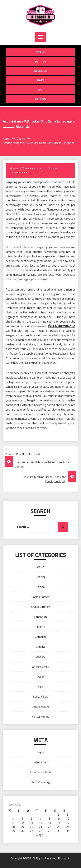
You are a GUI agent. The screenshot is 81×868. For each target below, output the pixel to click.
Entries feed (40, 762)
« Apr (39, 835)
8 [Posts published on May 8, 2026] (50, 819)
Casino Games (40, 597)
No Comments (21, 173)
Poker (40, 80)
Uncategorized (41, 707)
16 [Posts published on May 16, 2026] (59, 823)
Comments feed (40, 772)
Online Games (41, 667)
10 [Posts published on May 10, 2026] (68, 819)
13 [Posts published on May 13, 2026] (31, 823)
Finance (40, 627)
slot (41, 89)
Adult (41, 567)
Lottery (41, 99)
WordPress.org (40, 782)
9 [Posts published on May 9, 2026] (59, 819)
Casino (41, 52)
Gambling (41, 71)
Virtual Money (41, 717)
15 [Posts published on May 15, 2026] (50, 823)
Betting (41, 61)
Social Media (41, 697)
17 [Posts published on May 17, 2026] (68, 823)
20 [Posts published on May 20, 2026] (31, 827)
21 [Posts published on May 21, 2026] (40, 827)
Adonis (16, 169)
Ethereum (41, 617)
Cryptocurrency (40, 607)
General (41, 647)
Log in (40, 752)
